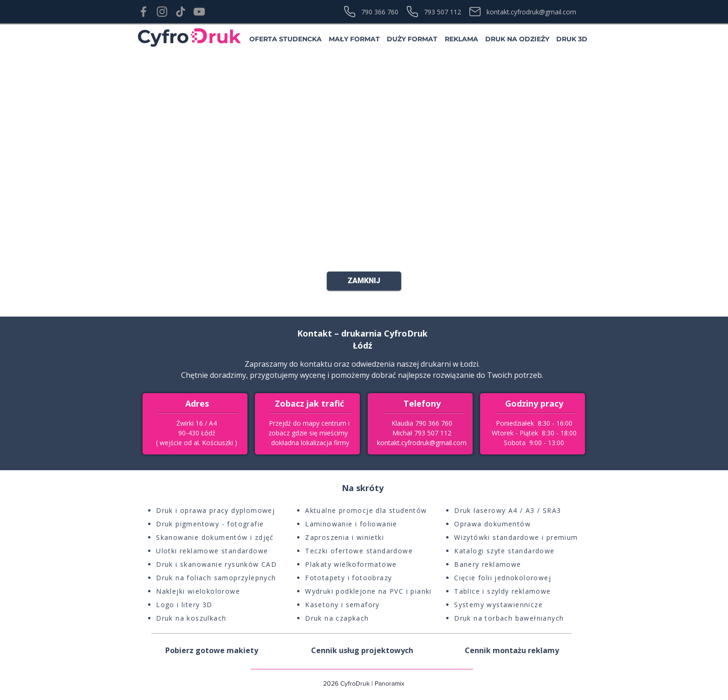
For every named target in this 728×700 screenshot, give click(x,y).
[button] (285, 39)
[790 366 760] (374, 12)
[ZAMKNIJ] (364, 281)
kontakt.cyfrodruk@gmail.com (422, 443)
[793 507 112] (437, 12)
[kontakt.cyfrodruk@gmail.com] (530, 12)
